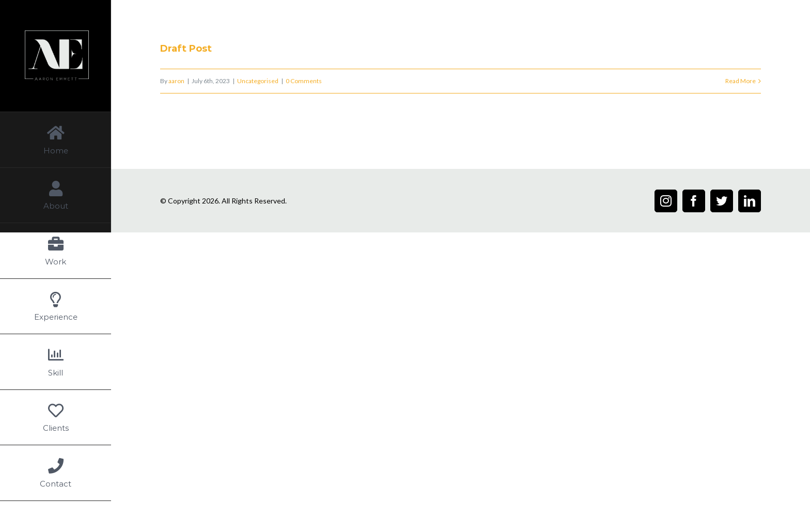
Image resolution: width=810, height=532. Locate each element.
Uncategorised (258, 81)
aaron (176, 81)
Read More (741, 81)
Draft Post (186, 49)
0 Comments (304, 81)
